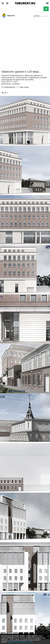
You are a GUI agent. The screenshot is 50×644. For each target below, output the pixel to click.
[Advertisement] (25, 44)
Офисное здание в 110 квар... (21, 72)
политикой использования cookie (20, 642)
